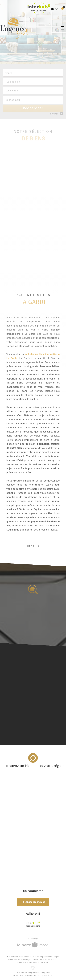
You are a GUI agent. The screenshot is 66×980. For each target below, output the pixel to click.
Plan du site (12, 960)
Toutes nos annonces (26, 962)
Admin (56, 960)
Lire (33, 546)
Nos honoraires (40, 960)
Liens (50, 960)
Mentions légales (25, 960)
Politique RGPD (42, 962)
